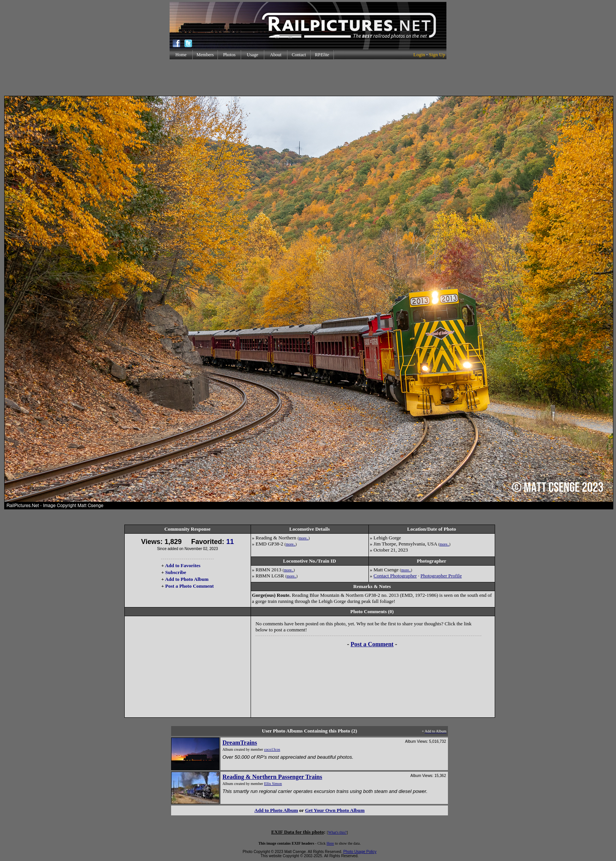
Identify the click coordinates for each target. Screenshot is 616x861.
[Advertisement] (308, 78)
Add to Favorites (183, 565)
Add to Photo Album (187, 579)
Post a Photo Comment (190, 586)
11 (230, 542)
